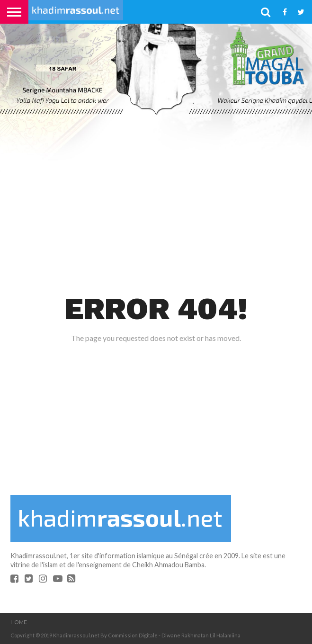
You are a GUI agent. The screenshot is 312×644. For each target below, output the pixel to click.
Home (19, 622)
